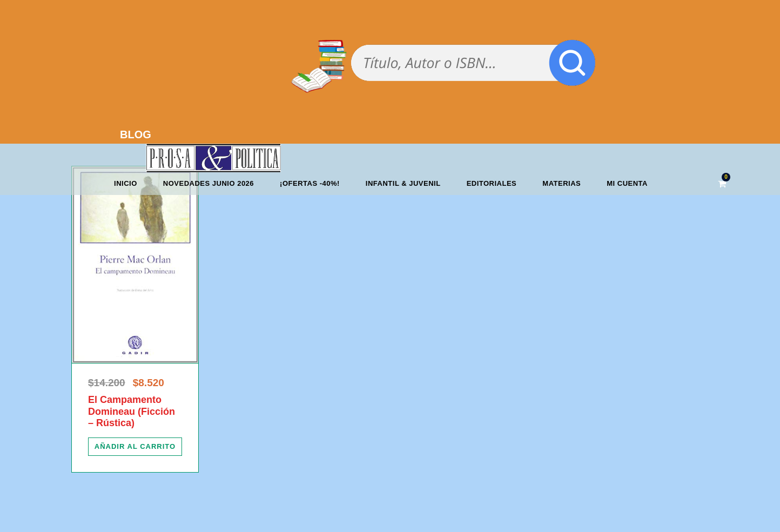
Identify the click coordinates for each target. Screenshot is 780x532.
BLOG (136, 134)
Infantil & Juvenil (403, 183)
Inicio (126, 183)
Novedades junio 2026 (209, 183)
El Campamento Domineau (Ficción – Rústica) (132, 411)
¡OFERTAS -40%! (310, 183)
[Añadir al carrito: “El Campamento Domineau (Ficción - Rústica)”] (135, 447)
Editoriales (492, 183)
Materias (562, 183)
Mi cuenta (627, 183)
